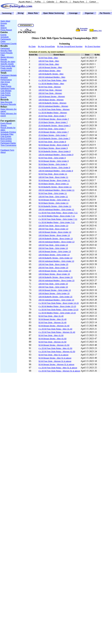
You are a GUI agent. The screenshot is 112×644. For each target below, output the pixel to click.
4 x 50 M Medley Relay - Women (53, 113)
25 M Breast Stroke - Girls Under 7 (53, 132)
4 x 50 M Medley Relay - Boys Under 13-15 (57, 306)
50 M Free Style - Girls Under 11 (53, 193)
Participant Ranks (8, 143)
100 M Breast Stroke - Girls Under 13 (55, 251)
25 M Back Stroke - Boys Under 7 (53, 122)
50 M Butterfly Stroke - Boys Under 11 (55, 187)
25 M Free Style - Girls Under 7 (52, 129)
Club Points (5, 93)
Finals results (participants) (6, 69)
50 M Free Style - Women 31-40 (52, 323)
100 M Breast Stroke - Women (52, 96)
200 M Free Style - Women (50, 93)
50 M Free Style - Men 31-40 (51, 316)
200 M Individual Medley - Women (53, 106)
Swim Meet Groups (5, 22)
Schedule (5, 37)
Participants (6, 39)
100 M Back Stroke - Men (50, 71)
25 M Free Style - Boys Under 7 (52, 116)
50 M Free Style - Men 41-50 (51, 335)
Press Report (6, 30)
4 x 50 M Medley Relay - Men (51, 84)
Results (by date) (8, 62)
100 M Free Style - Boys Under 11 (53, 177)
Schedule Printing (8, 132)
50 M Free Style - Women (50, 87)
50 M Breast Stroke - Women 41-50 (54, 345)
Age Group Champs (5, 83)
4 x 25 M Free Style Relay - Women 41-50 (57, 352)
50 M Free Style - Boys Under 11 (53, 174)
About (3, 152)
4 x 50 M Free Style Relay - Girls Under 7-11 (58, 219)
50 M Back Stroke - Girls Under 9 (53, 164)
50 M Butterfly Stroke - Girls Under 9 (54, 168)
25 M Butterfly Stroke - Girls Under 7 (54, 138)
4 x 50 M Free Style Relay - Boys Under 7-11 (58, 213)
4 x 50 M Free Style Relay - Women (54, 109)
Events (3, 35)
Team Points (6, 86)
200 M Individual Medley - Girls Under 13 (56, 261)
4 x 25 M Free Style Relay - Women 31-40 (57, 332)
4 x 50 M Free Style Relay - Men (53, 80)
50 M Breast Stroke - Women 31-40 (54, 326)
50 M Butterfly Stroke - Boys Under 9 (54, 151)
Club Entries (6, 136)
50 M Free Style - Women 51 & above (55, 361)
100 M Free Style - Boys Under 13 (53, 226)
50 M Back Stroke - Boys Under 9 (53, 148)
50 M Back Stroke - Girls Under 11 (53, 203)
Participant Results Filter (6, 49)
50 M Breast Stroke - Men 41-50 (52, 339)
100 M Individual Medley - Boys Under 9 (56, 155)
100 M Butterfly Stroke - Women (52, 103)
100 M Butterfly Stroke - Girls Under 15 (55, 297)
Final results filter (8, 66)
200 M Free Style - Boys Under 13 (53, 229)
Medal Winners (7, 57)
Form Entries (6, 141)
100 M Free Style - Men (49, 61)
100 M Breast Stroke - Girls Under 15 (55, 290)
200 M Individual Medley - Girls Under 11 (56, 210)
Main (3, 25)
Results (4, 59)
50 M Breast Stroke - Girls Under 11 (54, 200)
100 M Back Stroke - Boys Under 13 (54, 235)
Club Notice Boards (6, 96)
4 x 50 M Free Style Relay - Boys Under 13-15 (59, 303)
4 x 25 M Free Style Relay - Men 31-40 (55, 329)
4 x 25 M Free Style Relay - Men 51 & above (58, 368)
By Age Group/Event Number (70, 46)
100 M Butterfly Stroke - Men (51, 74)
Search (4, 28)
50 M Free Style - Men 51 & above (53, 355)
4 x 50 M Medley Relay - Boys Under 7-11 (57, 216)
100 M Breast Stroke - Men (50, 67)
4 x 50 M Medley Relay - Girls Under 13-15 (57, 313)
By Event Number (93, 46)
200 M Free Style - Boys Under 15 (53, 268)
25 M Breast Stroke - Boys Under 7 (54, 119)
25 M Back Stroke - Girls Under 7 (53, 135)
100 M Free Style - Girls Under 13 (53, 245)
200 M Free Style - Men (49, 64)
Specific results (7, 64)
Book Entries (6, 139)
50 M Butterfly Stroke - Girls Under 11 (55, 206)
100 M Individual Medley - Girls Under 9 (56, 171)
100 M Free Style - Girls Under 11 (53, 197)
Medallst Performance (6, 79)
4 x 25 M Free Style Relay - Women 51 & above (59, 371)
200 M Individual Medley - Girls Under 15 (56, 300)
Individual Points (8, 88)
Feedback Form (7, 150)
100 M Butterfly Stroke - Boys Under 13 (56, 239)
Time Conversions (8, 145)
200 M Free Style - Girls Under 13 (53, 248)
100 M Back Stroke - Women (51, 100)
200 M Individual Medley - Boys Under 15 (56, 281)
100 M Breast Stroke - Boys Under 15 (55, 271)
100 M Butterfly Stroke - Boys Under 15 (56, 277)
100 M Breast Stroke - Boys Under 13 (55, 232)
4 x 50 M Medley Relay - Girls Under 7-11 (57, 222)
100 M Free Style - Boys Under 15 (53, 264)
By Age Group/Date (46, 46)
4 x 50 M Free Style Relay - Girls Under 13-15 (58, 310)
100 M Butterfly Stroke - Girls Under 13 (55, 258)
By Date (32, 46)
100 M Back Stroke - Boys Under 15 (54, 274)
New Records (6, 102)
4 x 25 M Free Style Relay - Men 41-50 (55, 348)
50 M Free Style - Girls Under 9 (52, 158)
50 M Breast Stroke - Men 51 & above (55, 358)
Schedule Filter (7, 134)
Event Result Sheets (6, 124)
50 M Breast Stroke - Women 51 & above (56, 364)
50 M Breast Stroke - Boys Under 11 (54, 180)
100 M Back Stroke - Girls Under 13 (54, 255)
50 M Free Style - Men (48, 58)
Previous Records (8, 104)
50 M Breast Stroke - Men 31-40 (52, 319)
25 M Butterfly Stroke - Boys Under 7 (54, 126)
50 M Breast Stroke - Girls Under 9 (53, 161)
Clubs (3, 41)
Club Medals (6, 91)
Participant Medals (9, 75)
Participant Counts (8, 44)
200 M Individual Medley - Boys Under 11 (56, 190)
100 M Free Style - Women (50, 90)
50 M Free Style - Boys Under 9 (52, 142)
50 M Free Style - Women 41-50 (52, 342)
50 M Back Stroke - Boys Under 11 (54, 184)
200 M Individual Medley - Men (52, 77)
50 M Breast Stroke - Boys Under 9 (54, 145)
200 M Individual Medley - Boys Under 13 (56, 242)
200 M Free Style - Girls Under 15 (53, 287)
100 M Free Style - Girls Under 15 (53, 284)
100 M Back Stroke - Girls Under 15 (54, 293)
